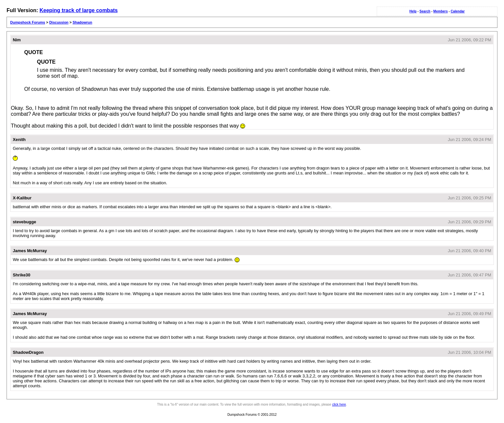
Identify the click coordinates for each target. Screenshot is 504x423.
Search (425, 11)
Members (441, 11)
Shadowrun (82, 22)
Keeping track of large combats (78, 10)
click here (339, 404)
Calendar (458, 11)
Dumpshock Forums (28, 22)
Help (413, 11)
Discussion (59, 22)
